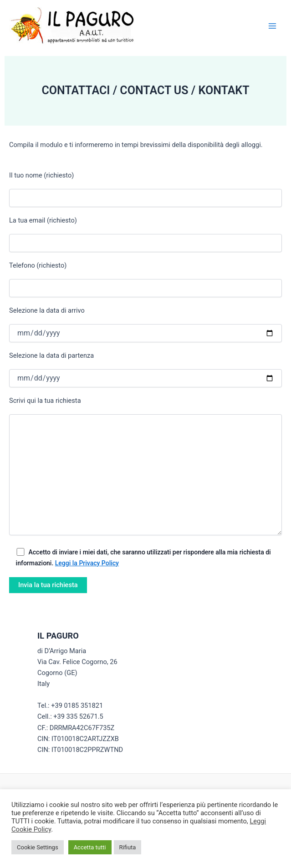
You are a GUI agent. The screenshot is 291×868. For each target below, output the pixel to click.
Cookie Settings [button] (38, 847)
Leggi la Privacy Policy (87, 563)
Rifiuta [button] (128, 847)
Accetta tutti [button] (90, 847)
